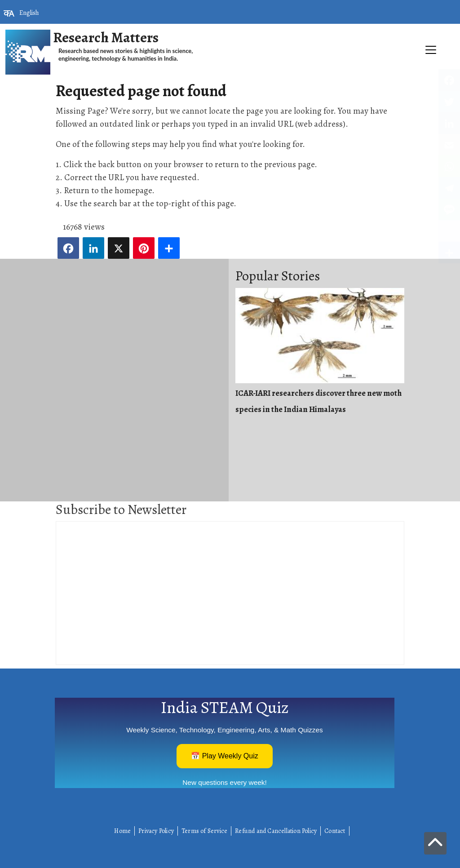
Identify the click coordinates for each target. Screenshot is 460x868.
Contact (335, 831)
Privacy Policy (156, 831)
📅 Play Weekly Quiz (225, 756)
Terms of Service (204, 831)
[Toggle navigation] (230, 79)
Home (122, 831)
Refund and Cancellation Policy (276, 831)
